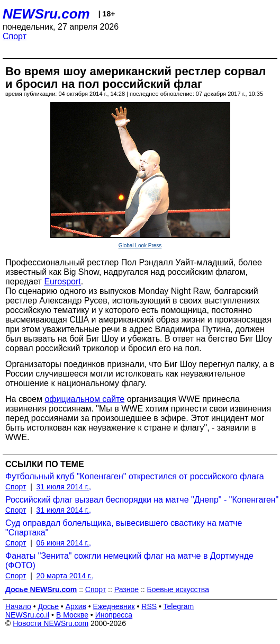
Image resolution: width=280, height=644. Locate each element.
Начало (18, 606)
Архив (76, 606)
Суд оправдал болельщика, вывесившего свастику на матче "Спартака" (124, 528)
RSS (149, 606)
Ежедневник (114, 606)
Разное (127, 589)
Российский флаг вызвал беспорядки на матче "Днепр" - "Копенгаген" (142, 500)
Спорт (15, 36)
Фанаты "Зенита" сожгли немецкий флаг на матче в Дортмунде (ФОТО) (129, 561)
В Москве (72, 615)
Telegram (179, 606)
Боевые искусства (178, 589)
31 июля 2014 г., (64, 487)
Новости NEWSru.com (51, 623)
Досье (48, 606)
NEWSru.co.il (27, 615)
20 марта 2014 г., (65, 576)
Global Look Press (140, 245)
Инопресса (114, 615)
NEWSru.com (46, 14)
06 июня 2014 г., (64, 543)
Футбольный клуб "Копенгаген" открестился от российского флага (135, 476)
